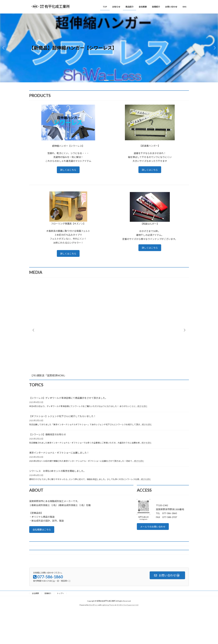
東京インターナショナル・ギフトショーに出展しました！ (59, 453)
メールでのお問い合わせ (153, 527)
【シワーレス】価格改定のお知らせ (48, 434)
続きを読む (142, 406)
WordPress (93, 605)
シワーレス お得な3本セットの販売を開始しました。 (57, 471)
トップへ (60, 593)
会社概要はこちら (42, 530)
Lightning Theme (108, 605)
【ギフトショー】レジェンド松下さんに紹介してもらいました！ (63, 416)
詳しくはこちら (68, 170)
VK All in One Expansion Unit (127, 605)
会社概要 (35, 593)
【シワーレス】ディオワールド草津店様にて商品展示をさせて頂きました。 (68, 398)
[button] (106, 80)
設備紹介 (48, 593)
